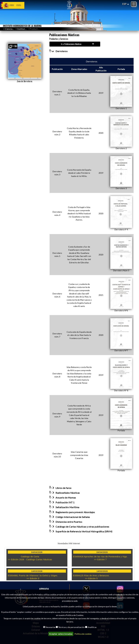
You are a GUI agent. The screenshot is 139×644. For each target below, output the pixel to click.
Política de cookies (83, 634)
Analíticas (92, 627)
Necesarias (50, 627)
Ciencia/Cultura (13, 29)
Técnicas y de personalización (71, 627)
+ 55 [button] (13, 46)
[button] (25, 61)
